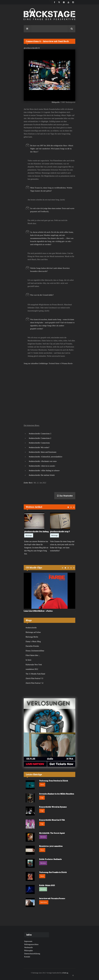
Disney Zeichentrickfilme (35, 651)
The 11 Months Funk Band (35, 674)
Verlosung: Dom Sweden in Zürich (54, 781)
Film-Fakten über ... (33, 655)
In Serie (28, 660)
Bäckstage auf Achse (33, 632)
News (42, 785)
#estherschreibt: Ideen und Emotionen (43, 452)
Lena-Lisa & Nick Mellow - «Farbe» (38, 611)
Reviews (43, 837)
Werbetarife (28, 947)
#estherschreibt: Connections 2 (40, 438)
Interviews (44, 902)
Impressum (28, 941)
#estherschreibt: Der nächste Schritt (42, 475)
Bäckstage (29, 535)
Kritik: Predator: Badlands (50, 859)
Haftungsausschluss (31, 944)
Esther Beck (28, 483)
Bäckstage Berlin (32, 637)
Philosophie (28, 951)
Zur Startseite (65, 496)
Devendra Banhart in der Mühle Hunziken (57, 794)
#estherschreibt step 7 (60, 531)
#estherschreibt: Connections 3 (40, 434)
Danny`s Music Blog (33, 642)
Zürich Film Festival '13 (34, 678)
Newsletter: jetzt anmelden (51, 846)
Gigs (42, 798)
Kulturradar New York (34, 665)
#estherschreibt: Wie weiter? (39, 447)
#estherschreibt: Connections (39, 443)
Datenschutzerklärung (32, 954)
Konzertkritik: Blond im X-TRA (52, 820)
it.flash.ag (65, 973)
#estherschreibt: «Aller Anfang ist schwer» (44, 471)
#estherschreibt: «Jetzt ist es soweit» (42, 466)
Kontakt (27, 957)
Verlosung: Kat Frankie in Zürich (53, 872)
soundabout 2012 (32, 669)
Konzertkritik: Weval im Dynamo (53, 807)
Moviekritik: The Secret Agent (52, 833)
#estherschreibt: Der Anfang (36, 531)
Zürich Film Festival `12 (34, 683)
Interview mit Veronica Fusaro (52, 898)
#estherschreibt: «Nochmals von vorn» (43, 461)
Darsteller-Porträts (32, 646)
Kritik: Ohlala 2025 (47, 885)
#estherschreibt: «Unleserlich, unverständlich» (46, 457)
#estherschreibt (31, 628)
